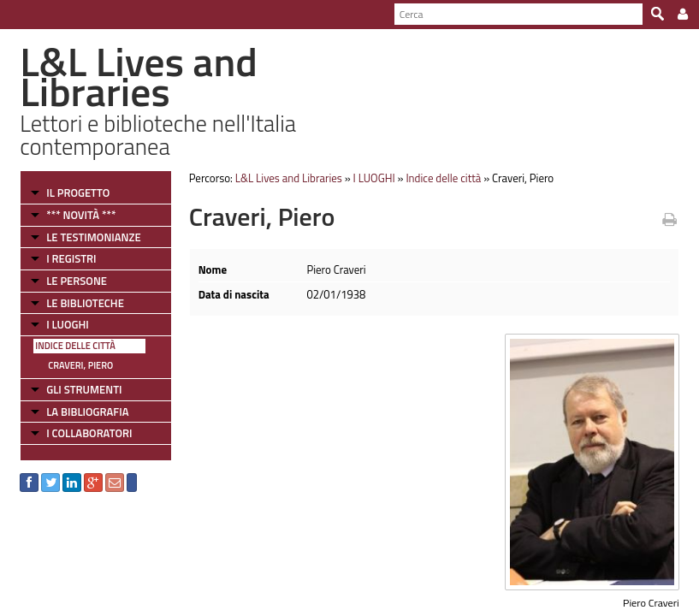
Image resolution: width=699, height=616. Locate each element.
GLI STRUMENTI (84, 389)
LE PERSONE (77, 281)
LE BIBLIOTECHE (85, 303)
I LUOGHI (68, 324)
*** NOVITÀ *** (81, 215)
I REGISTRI (71, 258)
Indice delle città (75, 346)
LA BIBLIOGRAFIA (87, 412)
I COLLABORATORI (89, 433)
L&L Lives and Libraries (289, 178)
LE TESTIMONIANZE (93, 237)
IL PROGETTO (78, 192)
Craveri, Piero (80, 365)
